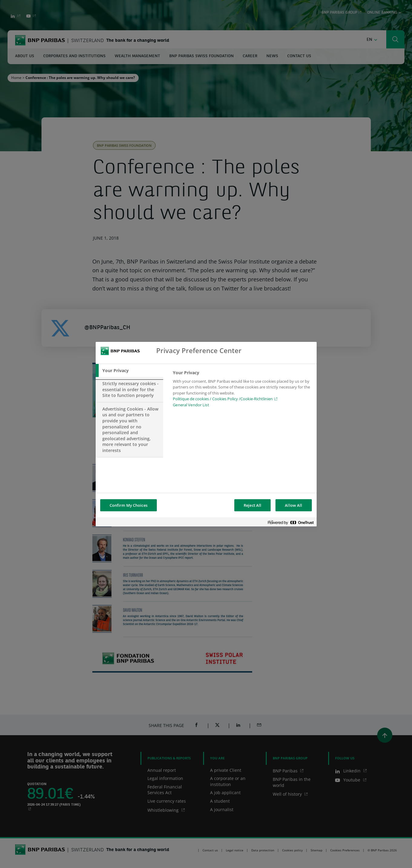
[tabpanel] (242, 391)
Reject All (252, 505)
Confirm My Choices (129, 505)
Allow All (293, 505)
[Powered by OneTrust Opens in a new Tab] (291, 523)
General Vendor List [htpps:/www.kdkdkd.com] (191, 405)
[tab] (130, 371)
